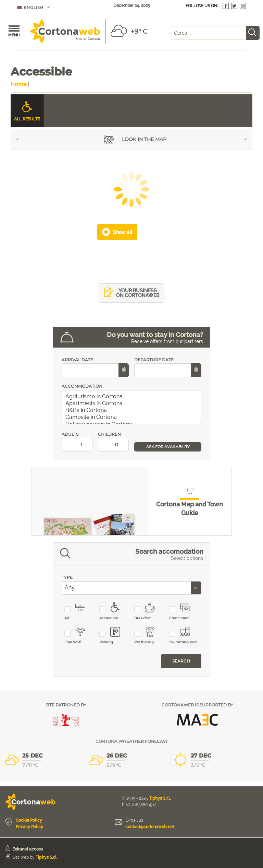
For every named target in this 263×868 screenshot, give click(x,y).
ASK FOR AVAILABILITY (168, 447)
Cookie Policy (29, 820)
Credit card (184, 612)
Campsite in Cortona (133, 417)
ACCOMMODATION (82, 386)
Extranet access (28, 849)
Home (19, 84)
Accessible (114, 612)
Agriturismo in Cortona (133, 397)
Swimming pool (184, 636)
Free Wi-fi (79, 636)
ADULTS (77, 442)
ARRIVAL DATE (95, 367)
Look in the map (135, 140)
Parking (114, 636)
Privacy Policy (29, 827)
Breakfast (149, 612)
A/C (79, 612)
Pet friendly (149, 636)
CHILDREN (113, 442)
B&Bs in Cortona (133, 410)
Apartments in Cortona (133, 403)
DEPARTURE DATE (168, 367)
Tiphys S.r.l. (160, 798)
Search (181, 661)
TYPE (67, 577)
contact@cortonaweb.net (150, 827)
